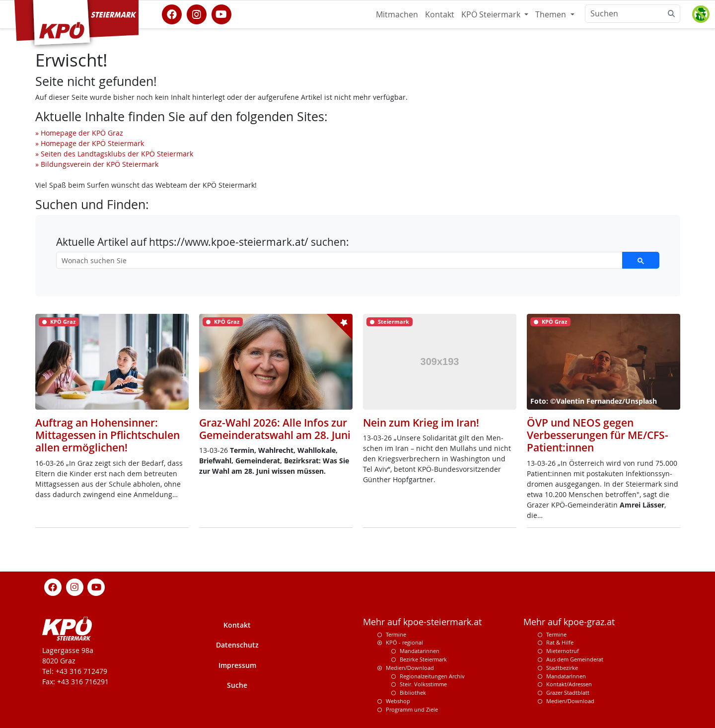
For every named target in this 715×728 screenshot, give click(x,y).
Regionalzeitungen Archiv (432, 676)
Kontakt (440, 14)
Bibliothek (413, 692)
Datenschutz (237, 645)
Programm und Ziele (412, 709)
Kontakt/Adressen (569, 684)
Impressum (237, 665)
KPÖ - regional (404, 642)
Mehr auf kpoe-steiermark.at (422, 622)
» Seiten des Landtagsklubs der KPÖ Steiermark (114, 154)
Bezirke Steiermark (423, 659)
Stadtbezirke (562, 668)
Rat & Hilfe (560, 642)
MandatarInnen (566, 676)
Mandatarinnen (420, 651)
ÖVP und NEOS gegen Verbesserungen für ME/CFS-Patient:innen (598, 435)
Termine (396, 634)
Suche (237, 685)
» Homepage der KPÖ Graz (79, 133)
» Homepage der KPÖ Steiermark (90, 143)
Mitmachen (397, 14)
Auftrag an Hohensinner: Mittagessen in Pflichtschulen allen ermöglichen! (107, 435)
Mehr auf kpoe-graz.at (569, 622)
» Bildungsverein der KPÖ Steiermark (97, 164)
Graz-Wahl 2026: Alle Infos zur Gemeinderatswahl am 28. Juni (275, 429)
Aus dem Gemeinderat (575, 659)
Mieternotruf (563, 651)
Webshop (398, 701)
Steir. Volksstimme (423, 684)
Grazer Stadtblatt (568, 692)
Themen (552, 14)
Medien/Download (410, 668)
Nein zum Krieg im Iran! (421, 423)
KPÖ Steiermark (492, 14)
